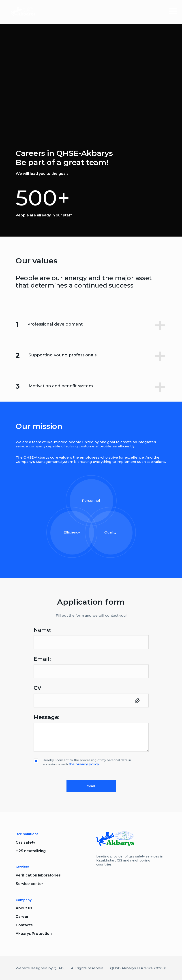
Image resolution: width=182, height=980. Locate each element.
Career (22, 917)
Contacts (24, 925)
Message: (47, 717)
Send (91, 786)
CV (37, 688)
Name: (43, 630)
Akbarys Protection (34, 934)
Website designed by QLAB (40, 968)
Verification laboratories (38, 875)
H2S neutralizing (31, 851)
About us (24, 908)
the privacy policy (84, 764)
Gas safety (25, 842)
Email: (42, 659)
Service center (29, 884)
